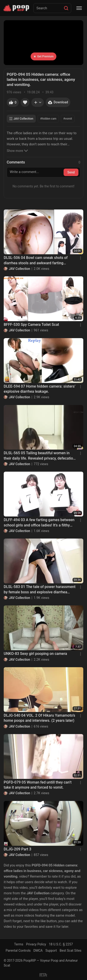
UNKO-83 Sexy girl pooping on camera (35, 654)
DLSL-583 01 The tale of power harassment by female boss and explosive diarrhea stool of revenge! (40, 590)
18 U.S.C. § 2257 (61, 944)
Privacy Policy (36, 944)
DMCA (38, 951)
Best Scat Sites (71, 951)
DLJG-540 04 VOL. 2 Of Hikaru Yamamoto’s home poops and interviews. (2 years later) (39, 718)
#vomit (68, 119)
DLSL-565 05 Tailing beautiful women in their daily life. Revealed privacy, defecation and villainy (39, 456)
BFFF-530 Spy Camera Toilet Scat (31, 325)
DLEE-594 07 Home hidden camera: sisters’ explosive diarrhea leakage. (40, 389)
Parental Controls (18, 951)
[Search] (66, 8)
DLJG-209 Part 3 (18, 849)
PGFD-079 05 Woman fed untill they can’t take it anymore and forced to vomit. (38, 785)
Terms (19, 944)
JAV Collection (21, 119)
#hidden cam (48, 119)
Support (51, 951)
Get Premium (43, 56)
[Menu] (79, 8)
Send (71, 172)
